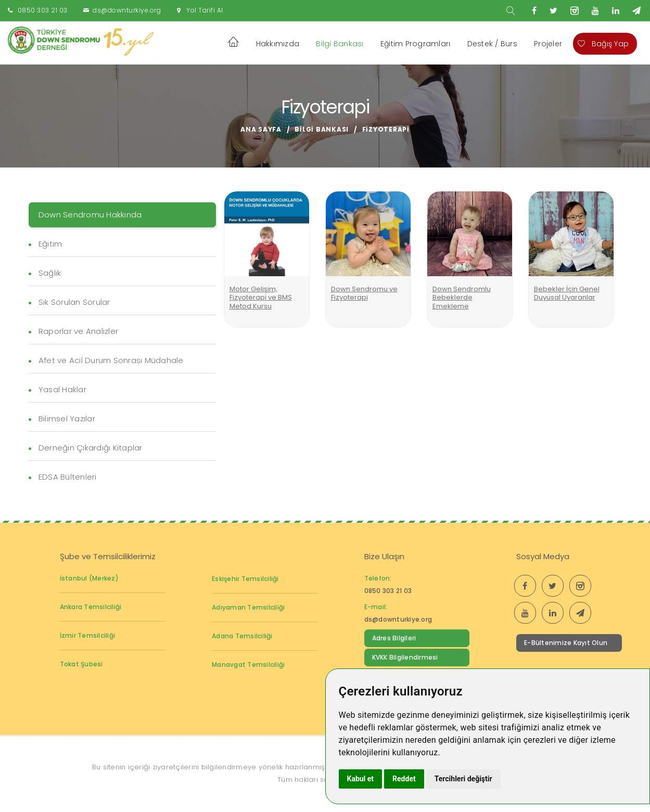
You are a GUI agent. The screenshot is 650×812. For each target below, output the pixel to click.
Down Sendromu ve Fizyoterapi (364, 293)
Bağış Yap (603, 44)
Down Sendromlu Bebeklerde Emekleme (462, 298)
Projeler (548, 44)
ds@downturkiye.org (127, 10)
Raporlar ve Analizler (78, 331)
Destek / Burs (492, 44)
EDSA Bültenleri (68, 477)
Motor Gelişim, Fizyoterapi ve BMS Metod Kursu (261, 298)
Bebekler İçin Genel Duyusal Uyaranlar (567, 293)
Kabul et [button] (361, 779)
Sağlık (50, 273)
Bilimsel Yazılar (67, 418)
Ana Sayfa (261, 129)
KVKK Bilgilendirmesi (405, 657)
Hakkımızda (278, 44)
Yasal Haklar (62, 389)
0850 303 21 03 (43, 10)
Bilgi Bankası (340, 44)
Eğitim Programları (416, 44)
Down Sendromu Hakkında (90, 215)
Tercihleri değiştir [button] (463, 779)
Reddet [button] (404, 779)
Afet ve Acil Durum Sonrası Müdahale (111, 360)
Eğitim (50, 244)
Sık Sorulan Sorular (74, 302)
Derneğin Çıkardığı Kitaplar (91, 448)
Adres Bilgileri (394, 638)
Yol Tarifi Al (205, 10)
